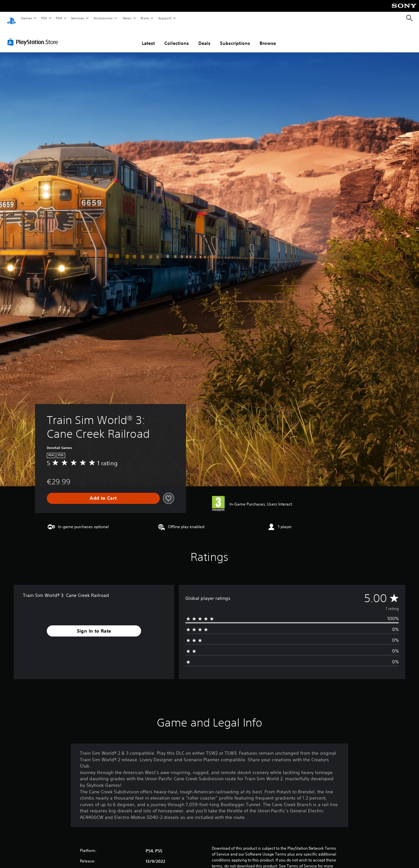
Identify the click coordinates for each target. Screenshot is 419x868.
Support (165, 18)
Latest (148, 37)
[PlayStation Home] (11, 18)
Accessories (103, 18)
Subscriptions (235, 37)
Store (145, 18)
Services (78, 18)
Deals (204, 37)
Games (26, 18)
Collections (177, 37)
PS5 (44, 18)
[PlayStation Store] (34, 36)
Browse (268, 37)
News (127, 18)
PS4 (59, 18)
